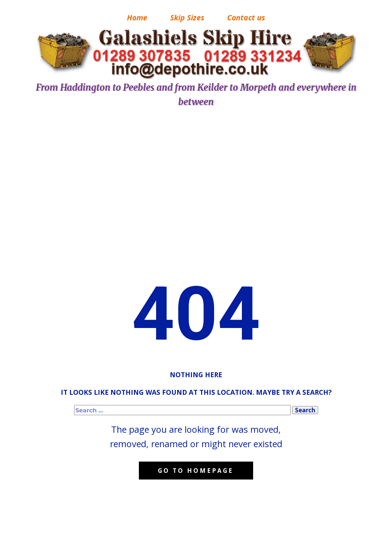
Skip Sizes (187, 17)
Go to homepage (196, 471)
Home (137, 17)
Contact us (246, 17)
